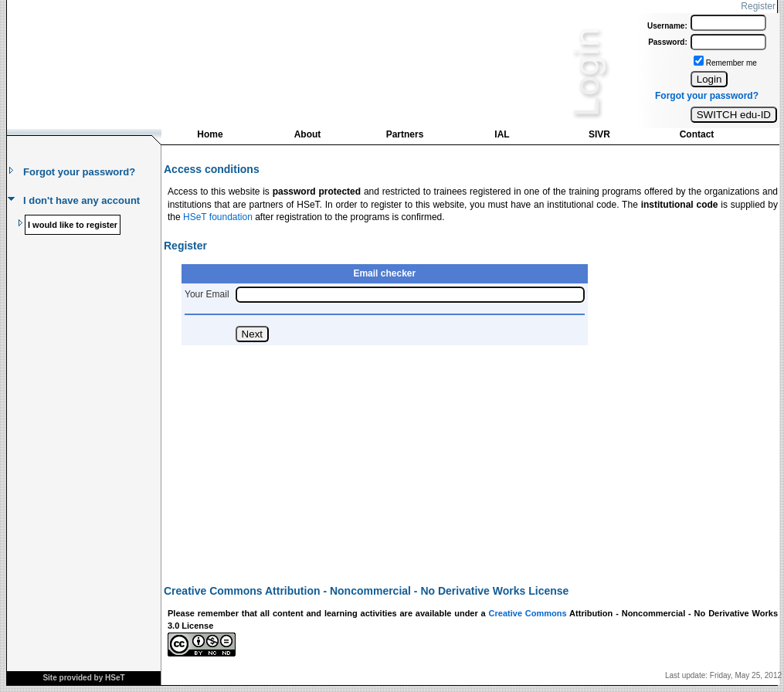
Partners (405, 134)
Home (210, 134)
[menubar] (453, 138)
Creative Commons (528, 613)
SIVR (599, 134)
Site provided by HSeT (83, 678)
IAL (502, 134)
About (308, 134)
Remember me (731, 63)
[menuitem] (210, 136)
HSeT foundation (218, 217)
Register (758, 6)
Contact (697, 134)
